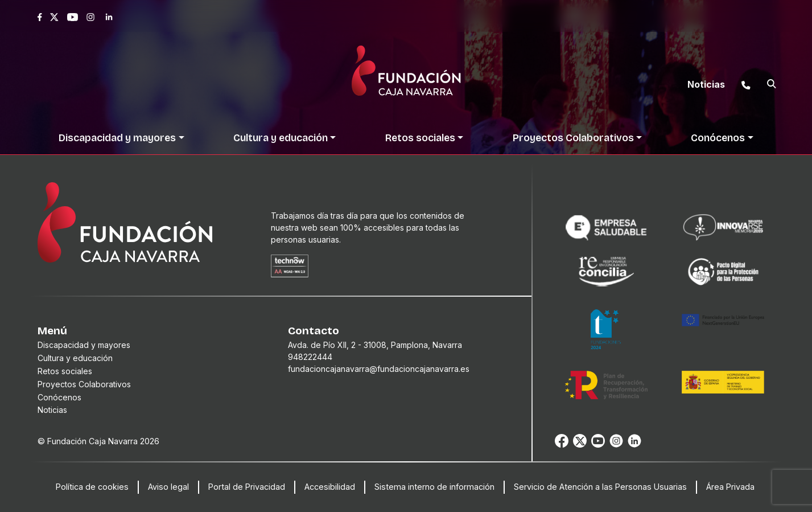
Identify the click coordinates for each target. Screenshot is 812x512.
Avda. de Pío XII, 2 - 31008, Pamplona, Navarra (375, 345)
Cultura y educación (75, 358)
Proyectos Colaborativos (84, 384)
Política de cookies (92, 487)
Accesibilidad (330, 487)
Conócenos (59, 397)
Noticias (52, 410)
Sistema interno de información (434, 487)
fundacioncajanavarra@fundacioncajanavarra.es (379, 369)
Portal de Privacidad (247, 487)
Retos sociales (65, 371)
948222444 (310, 357)
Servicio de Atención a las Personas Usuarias (600, 487)
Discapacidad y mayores (84, 345)
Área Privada (730, 487)
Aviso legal (168, 487)
